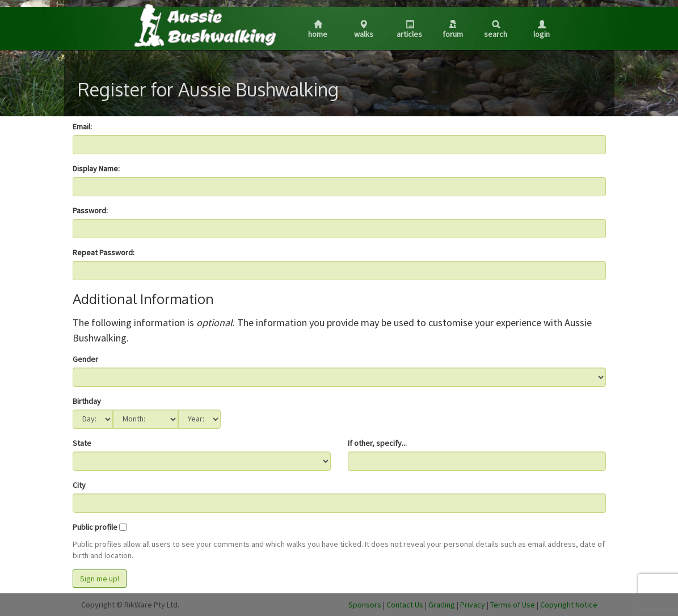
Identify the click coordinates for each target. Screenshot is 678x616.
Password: (90, 210)
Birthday (87, 401)
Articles (409, 30)
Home (318, 30)
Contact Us (405, 605)
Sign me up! (100, 579)
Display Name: (96, 168)
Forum (453, 29)
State (82, 443)
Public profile (95, 527)
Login (542, 30)
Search (496, 30)
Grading (442, 605)
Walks (364, 30)
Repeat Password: (104, 252)
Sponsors (365, 605)
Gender (85, 359)
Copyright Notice (569, 605)
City (79, 485)
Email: (82, 126)
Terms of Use (513, 605)
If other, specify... (377, 443)
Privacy (473, 605)
